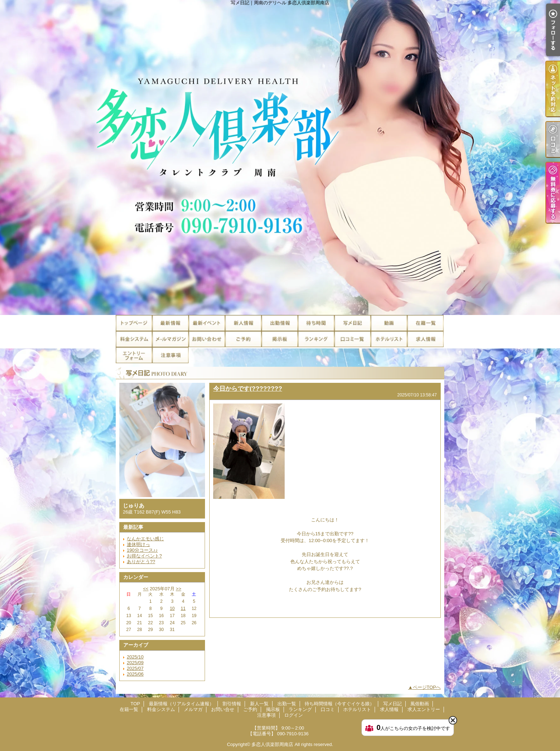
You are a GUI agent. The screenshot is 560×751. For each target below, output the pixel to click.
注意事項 (170, 355)
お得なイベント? (144, 556)
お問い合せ (207, 339)
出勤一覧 (280, 323)
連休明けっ (138, 544)
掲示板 (280, 339)
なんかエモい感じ (145, 539)
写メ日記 (352, 323)
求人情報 (425, 339)
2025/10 (135, 657)
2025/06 (135, 674)
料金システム (134, 339)
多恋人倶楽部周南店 (272, 744)
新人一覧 (243, 323)
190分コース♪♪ (142, 550)
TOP (134, 323)
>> (178, 589)
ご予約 (243, 339)
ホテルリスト (389, 339)
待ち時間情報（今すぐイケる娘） (316, 323)
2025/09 (135, 663)
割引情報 (207, 323)
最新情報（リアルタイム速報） (170, 323)
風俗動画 (389, 323)
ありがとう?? (141, 562)
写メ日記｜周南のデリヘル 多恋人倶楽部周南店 (280, 157)
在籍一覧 (425, 323)
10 (172, 609)
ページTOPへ (427, 687)
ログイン (294, 715)
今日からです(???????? (248, 389)
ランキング (316, 339)
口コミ (352, 339)
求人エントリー (134, 355)
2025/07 (135, 668)
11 (183, 609)
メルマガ (170, 339)
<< (146, 589)
